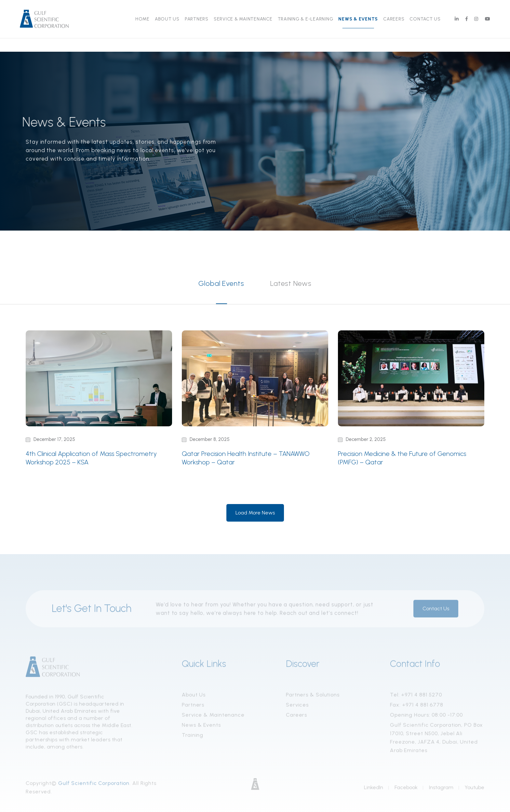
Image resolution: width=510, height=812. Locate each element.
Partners (197, 19)
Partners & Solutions (313, 696)
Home (142, 19)
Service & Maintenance (243, 19)
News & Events (358, 19)
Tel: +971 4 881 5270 (416, 696)
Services (297, 706)
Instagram (441, 789)
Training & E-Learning (306, 19)
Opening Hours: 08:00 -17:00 (426, 717)
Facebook (406, 789)
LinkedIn (374, 789)
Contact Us (425, 19)
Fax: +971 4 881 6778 (417, 706)
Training (193, 737)
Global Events (221, 284)
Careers (394, 19)
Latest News (291, 284)
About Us (167, 19)
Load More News (255, 513)
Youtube (475, 789)
